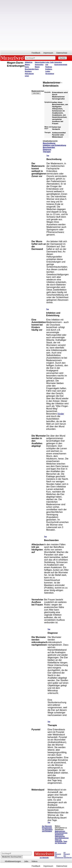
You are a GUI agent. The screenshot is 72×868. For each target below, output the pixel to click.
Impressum (48, 53)
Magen (37, 67)
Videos (35, 861)
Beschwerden (49, 147)
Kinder (61, 414)
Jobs (26, 861)
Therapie (47, 152)
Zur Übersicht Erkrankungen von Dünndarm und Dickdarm (47, 829)
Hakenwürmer (60, 836)
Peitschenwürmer (61, 833)
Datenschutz (62, 53)
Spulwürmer (59, 835)
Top (48, 155)
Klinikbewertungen (13, 861)
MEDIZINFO (13, 58)
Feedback (36, 53)
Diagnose (47, 149)
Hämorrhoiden (40, 62)
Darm (37, 69)
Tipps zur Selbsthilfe (59, 840)
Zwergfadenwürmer (62, 838)
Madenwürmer (60, 831)
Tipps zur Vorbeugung (61, 842)
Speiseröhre (39, 65)
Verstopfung (50, 74)
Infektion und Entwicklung (54, 145)
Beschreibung (49, 143)
